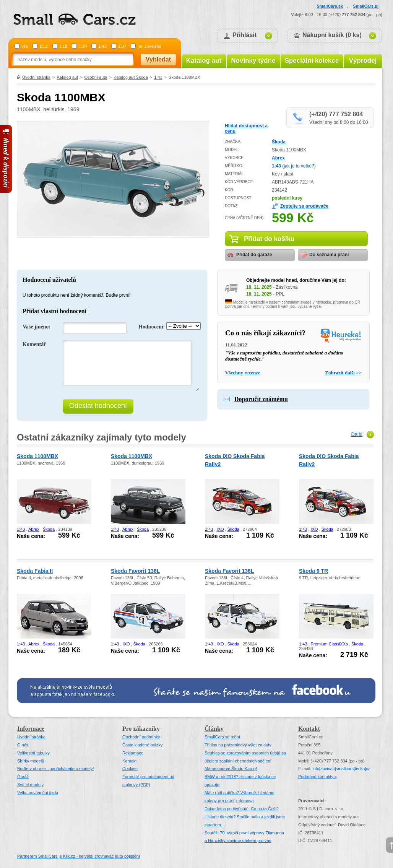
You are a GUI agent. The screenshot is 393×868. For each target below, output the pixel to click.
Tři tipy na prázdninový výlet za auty (238, 745)
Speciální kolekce (312, 61)
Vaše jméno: (37, 327)
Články (214, 729)
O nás (23, 745)
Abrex (278, 158)
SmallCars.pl (366, 6)
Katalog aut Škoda (131, 77)
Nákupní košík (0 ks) (332, 35)
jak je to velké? (299, 166)
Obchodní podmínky (141, 737)
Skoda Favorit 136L (135, 571)
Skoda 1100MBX (37, 456)
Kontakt (129, 761)
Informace (31, 729)
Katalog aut (204, 61)
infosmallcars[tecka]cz (341, 769)
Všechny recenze (243, 373)
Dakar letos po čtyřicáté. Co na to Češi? (242, 809)
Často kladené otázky (142, 745)
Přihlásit (244, 35)
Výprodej (363, 61)
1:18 (63, 46)
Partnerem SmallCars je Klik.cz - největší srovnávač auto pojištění (79, 856)
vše (25, 46)
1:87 (122, 46)
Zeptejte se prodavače (304, 206)
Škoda (279, 142)
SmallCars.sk (330, 6)
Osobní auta (96, 77)
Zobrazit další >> (343, 373)
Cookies (130, 769)
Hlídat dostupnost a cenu (246, 128)
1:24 (83, 46)
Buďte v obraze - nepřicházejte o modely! (56, 769)
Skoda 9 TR (313, 571)
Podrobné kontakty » (317, 777)
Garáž (23, 777)
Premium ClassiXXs (329, 644)
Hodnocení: (152, 327)
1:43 (102, 46)
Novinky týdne (253, 61)
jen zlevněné (149, 46)
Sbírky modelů (31, 761)
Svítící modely (30, 785)
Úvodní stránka (36, 77)
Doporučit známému (261, 399)
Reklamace (133, 753)
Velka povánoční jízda (38, 793)
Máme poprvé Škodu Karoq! (231, 769)
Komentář (34, 344)
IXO (220, 529)
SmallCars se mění (222, 737)
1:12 (43, 46)
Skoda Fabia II (35, 571)
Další (357, 434)
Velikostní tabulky (33, 753)
